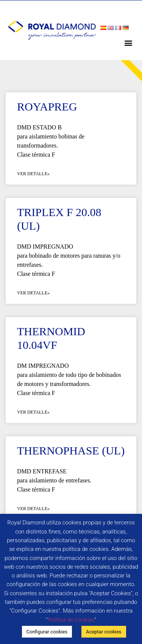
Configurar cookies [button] (47, 632)
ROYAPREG (47, 107)
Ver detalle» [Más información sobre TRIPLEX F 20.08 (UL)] (33, 293)
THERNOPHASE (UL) (71, 450)
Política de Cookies (71, 620)
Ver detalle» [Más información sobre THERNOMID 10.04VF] (33, 412)
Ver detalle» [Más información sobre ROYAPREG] (33, 174)
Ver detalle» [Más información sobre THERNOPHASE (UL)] (33, 509)
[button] (128, 43)
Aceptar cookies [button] (104, 632)
